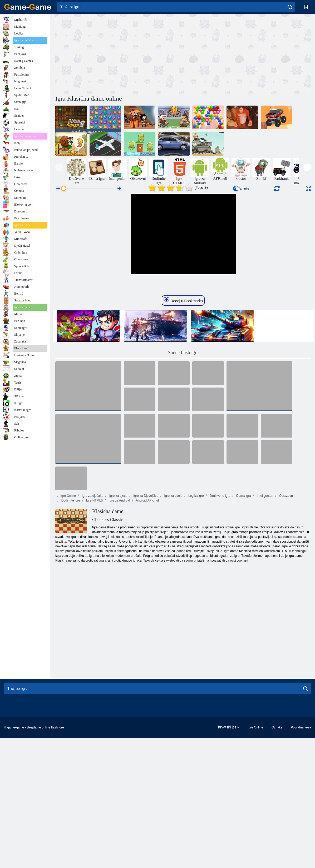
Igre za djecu (118, 611)
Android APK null (147, 616)
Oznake (277, 842)
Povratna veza (301, 842)
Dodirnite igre (70, 616)
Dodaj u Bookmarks (183, 415)
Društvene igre (220, 611)
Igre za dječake (92, 611)
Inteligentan (265, 611)
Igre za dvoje (173, 611)
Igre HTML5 (94, 616)
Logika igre (196, 611)
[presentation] (59, 167)
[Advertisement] (119, 53)
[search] (290, 7)
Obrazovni (286, 611)
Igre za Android (119, 616)
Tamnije (241, 189)
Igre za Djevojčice (145, 611)
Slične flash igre (183, 468)
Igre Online (68, 611)
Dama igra (243, 611)
